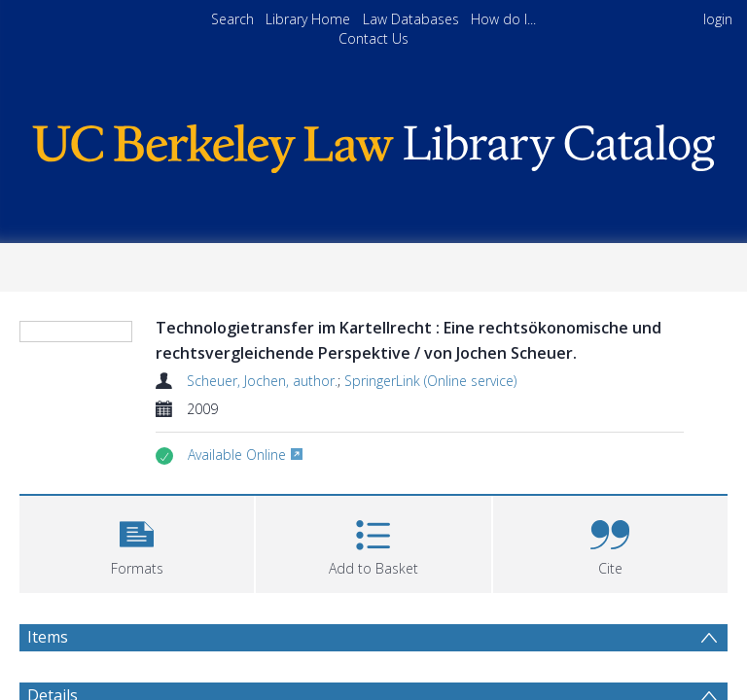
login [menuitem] (718, 19)
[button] (137, 542)
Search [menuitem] (232, 19)
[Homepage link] (373, 143)
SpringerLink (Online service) (430, 381)
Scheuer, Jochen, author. (262, 381)
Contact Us (373, 38)
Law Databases (411, 19)
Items (48, 637)
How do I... (503, 19)
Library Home (308, 19)
